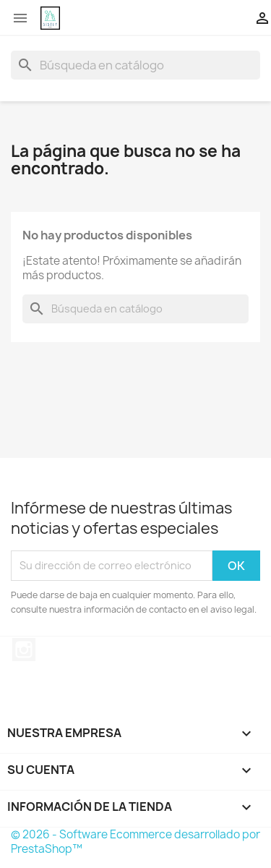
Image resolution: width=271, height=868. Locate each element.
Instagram (24, 650)
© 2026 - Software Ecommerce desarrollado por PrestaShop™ (135, 842)
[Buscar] (135, 65)
